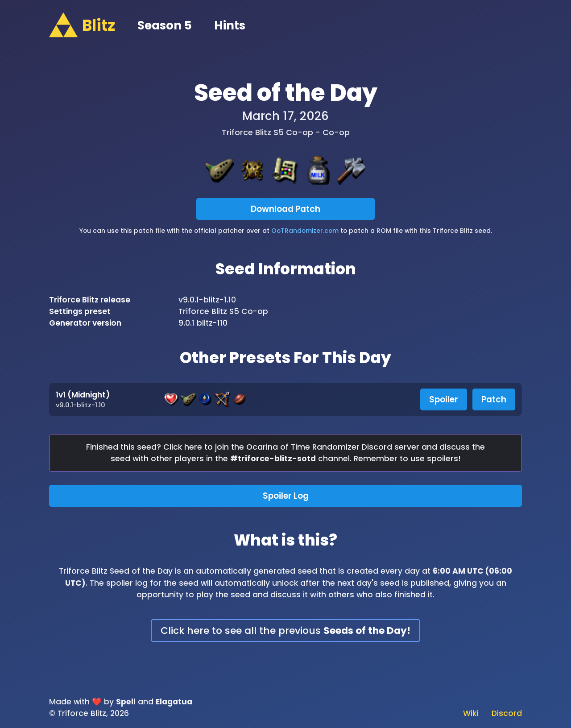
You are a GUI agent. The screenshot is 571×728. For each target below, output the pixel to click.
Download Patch (285, 209)
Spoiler (444, 399)
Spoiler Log (286, 496)
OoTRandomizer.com (305, 231)
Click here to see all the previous (285, 631)
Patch (494, 399)
